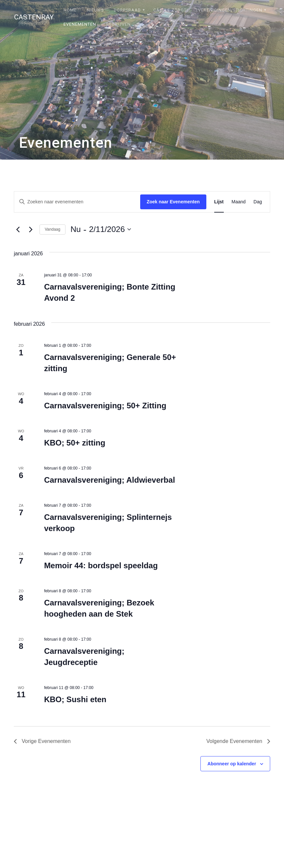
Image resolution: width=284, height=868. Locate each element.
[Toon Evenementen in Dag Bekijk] (258, 202)
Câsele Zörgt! (171, 10)
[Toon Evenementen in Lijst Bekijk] (219, 202)
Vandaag (52, 229)
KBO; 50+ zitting (75, 443)
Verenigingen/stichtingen (230, 10)
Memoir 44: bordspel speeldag (101, 565)
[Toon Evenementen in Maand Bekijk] (239, 202)
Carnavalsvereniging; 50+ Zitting (105, 406)
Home (70, 10)
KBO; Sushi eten (75, 699)
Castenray (34, 17)
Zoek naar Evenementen (173, 202)
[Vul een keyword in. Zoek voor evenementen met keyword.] (77, 202)
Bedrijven (118, 24)
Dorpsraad (127, 10)
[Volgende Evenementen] (31, 229)
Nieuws (95, 10)
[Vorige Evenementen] (18, 229)
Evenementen (80, 24)
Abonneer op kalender (232, 764)
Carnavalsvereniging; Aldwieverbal (110, 480)
